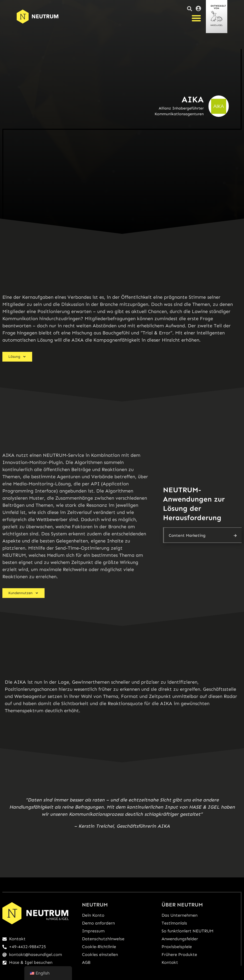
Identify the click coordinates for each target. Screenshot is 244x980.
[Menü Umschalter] (196, 18)
